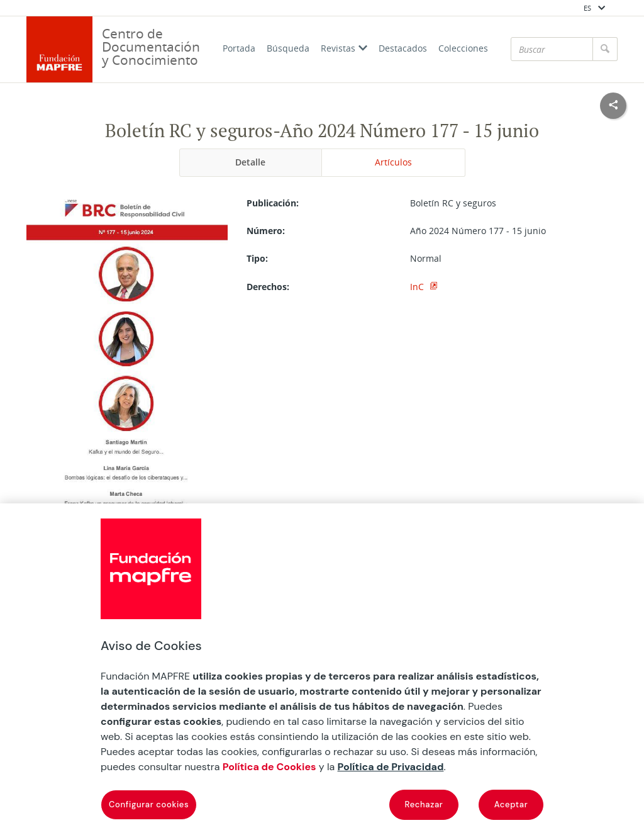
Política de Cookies (269, 767)
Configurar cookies (149, 804)
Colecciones (463, 48)
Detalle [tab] (250, 162)
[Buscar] (552, 49)
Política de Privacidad (391, 767)
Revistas (344, 48)
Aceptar (511, 804)
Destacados (403, 48)
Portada (239, 48)
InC (418, 287)
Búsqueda (288, 48)
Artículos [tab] (393, 162)
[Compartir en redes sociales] (613, 106)
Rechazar (424, 804)
